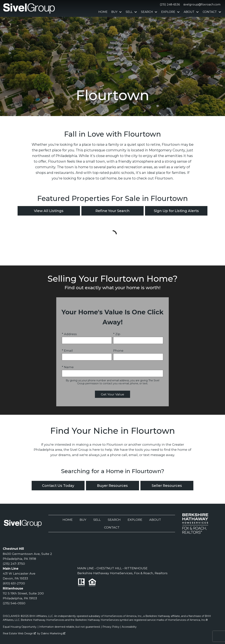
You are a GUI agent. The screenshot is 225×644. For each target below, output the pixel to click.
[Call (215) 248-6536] (169, 5)
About (155, 520)
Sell (97, 520)
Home (103, 12)
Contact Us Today (58, 486)
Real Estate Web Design (19, 633)
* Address (69, 334)
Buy (83, 520)
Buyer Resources (112, 486)
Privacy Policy (111, 627)
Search (114, 520)
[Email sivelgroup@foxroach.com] (201, 5)
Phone (118, 350)
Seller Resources (167, 486)
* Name (68, 367)
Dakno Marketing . (53, 633)
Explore (135, 520)
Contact (112, 527)
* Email (67, 350)
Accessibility (129, 627)
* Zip (117, 334)
